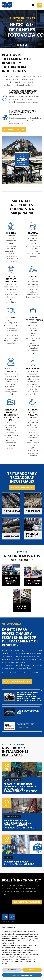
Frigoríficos (33, 369)
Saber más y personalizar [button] (22, 975)
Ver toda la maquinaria (22, 488)
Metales (11, 318)
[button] (41, 928)
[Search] (27, 5)
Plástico (33, 233)
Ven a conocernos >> (14, 129)
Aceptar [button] (32, 970)
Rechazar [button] (12, 970)
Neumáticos (11, 369)
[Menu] (40, 5)
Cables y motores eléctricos (11, 279)
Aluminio (11, 233)
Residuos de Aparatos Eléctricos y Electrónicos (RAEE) (11, 415)
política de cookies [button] (9, 943)
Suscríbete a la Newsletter (17, 681)
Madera (33, 277)
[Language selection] (33, 5)
